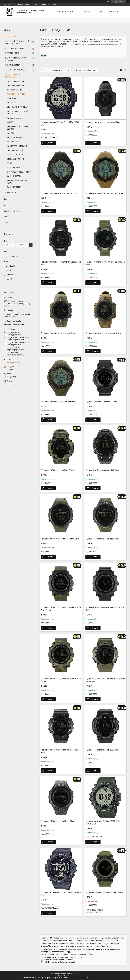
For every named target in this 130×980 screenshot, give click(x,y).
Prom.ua (77, 973)
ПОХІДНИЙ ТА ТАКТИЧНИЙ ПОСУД (18, 113)
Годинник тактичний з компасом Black (103, 122)
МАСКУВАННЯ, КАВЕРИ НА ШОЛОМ (18, 128)
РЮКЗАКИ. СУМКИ (13, 65)
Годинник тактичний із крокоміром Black (59, 193)
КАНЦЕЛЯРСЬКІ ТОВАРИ (17, 146)
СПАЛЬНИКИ (12, 103)
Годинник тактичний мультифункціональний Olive (105, 263)
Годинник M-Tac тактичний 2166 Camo (102, 539)
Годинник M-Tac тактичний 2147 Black (102, 470)
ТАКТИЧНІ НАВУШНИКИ (17, 86)
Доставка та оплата (12, 211)
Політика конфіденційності (97, 978)
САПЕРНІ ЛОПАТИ (14, 176)
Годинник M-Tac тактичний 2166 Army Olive (60, 539)
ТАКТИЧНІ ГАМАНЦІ (15, 150)
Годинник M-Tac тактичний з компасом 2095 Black (105, 609)
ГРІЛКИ (10, 163)
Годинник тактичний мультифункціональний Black (61, 263)
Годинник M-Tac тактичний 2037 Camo (58, 470)
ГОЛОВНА (86, 12)
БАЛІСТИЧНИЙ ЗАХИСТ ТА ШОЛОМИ (16, 59)
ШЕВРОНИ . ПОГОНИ (13, 53)
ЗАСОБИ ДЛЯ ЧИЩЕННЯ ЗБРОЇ (19, 172)
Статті (6, 223)
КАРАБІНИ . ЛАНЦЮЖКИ (17, 118)
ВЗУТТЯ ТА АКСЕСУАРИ (15, 48)
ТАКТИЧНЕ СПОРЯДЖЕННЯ (16, 70)
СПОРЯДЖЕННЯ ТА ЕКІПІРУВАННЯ (13, 76)
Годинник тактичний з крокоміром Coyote (104, 193)
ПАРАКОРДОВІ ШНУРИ (16, 155)
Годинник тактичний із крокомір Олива (58, 402)
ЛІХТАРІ (10, 122)
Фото (6, 217)
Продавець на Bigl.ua (65, 976)
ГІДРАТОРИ (12, 98)
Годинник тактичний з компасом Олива (59, 333)
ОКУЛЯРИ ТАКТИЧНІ (15, 90)
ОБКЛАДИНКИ (13, 142)
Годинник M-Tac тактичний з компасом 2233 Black (61, 751)
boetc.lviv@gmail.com (12, 363)
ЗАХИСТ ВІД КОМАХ (15, 138)
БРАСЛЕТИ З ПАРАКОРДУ (18, 107)
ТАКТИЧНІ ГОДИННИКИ (16, 94)
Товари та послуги (11, 36)
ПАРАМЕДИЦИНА (14, 168)
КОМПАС (11, 133)
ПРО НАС (99, 12)
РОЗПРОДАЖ (11, 193)
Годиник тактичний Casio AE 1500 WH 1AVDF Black (61, 123)
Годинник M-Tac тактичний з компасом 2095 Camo (61, 680)
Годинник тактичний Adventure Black (102, 402)
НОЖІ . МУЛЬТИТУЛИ (15, 81)
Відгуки (7, 205)
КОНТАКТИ (113, 12)
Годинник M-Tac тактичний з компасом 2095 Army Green (61, 609)
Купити (51, 143)
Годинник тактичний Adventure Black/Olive (104, 892)
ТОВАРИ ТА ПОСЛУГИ (66, 12)
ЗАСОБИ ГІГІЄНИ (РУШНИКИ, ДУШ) (18, 182)
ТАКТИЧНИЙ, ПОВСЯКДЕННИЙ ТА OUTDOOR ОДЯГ (19, 42)
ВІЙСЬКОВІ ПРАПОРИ (15, 159)
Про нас (7, 199)
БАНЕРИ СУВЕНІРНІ (15, 187)
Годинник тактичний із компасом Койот (103, 333)
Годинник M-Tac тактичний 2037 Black (102, 750)
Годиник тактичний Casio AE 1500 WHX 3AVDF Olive (103, 822)
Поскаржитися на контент (78, 978)
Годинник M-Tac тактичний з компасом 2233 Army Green (105, 680)
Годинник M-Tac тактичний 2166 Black (58, 821)
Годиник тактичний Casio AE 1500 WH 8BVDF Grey (61, 894)
